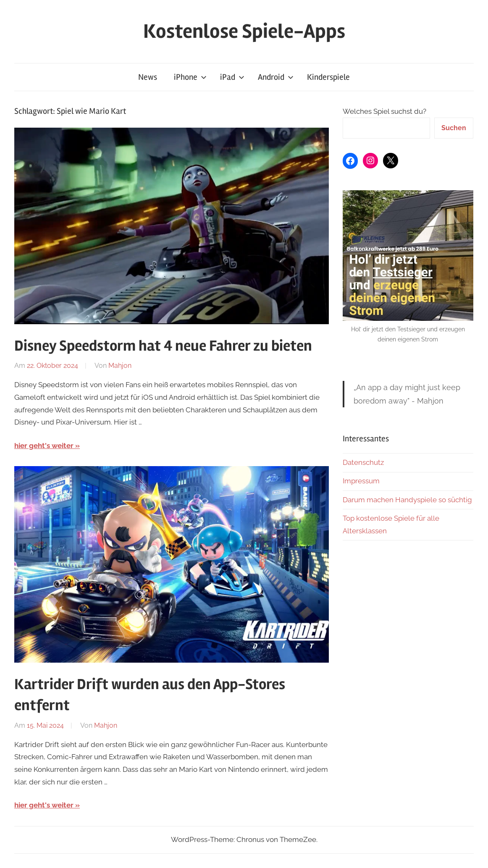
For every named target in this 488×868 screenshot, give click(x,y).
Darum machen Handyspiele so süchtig (407, 500)
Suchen (454, 128)
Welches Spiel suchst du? (384, 111)
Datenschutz (363, 462)
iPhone (190, 77)
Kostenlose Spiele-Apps (244, 31)
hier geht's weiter (44, 446)
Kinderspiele (328, 77)
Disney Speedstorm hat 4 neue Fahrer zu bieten (163, 346)
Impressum (361, 481)
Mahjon (120, 366)
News (148, 77)
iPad (232, 77)
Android (276, 77)
